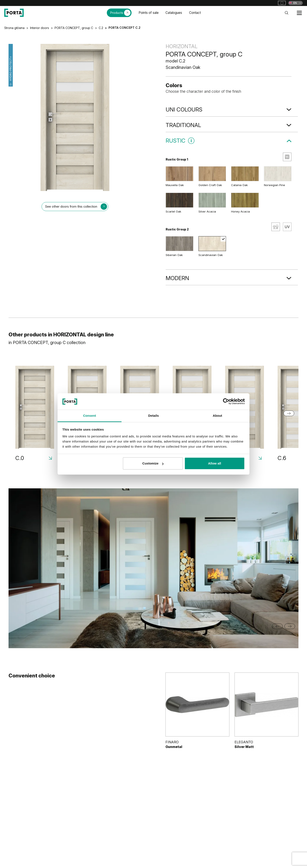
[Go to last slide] (277, 626)
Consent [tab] (90, 416)
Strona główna (14, 28)
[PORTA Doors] (14, 13)
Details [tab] (153, 416)
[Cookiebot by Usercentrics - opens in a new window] (226, 401)
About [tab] (217, 416)
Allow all (215, 463)
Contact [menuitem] (195, 13)
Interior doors (40, 28)
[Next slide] (289, 413)
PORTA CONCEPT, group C (74, 28)
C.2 (101, 28)
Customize (153, 463)
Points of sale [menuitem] (149, 13)
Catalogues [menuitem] (174, 13)
